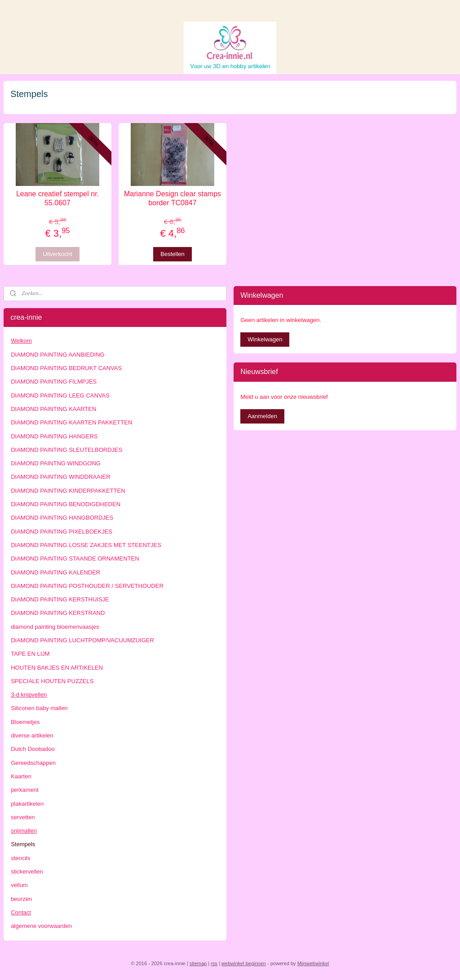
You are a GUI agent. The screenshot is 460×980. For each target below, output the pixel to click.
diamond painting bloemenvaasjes (55, 627)
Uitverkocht (57, 254)
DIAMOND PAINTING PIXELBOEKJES (62, 532)
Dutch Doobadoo (33, 749)
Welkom (21, 341)
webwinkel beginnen (244, 963)
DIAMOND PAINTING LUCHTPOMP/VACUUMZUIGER (82, 640)
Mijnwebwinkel (313, 963)
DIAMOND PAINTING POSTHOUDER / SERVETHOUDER (87, 586)
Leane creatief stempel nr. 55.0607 (57, 199)
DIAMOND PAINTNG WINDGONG (56, 463)
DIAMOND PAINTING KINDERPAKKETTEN (68, 491)
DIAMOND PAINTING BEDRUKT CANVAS (66, 368)
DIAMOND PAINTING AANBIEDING (58, 355)
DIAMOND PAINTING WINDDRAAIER (61, 477)
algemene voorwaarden (41, 926)
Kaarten (21, 776)
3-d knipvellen (29, 695)
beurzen (21, 899)
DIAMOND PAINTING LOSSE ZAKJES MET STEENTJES (86, 545)
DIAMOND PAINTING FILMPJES (54, 382)
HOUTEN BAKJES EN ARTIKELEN (57, 668)
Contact (21, 912)
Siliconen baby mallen (39, 708)
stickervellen (27, 872)
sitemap (198, 963)
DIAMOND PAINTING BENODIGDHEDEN (66, 504)
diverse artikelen (32, 735)
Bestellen (172, 254)
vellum (19, 885)
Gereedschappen (33, 763)
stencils (20, 858)
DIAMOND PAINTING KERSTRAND (58, 613)
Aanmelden (262, 416)
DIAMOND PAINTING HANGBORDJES (62, 518)
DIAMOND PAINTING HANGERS (54, 436)
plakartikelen (27, 804)
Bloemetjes (25, 722)
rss (214, 963)
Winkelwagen (265, 339)
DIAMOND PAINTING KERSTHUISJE (60, 599)
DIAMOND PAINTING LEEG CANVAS (60, 395)
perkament (24, 790)
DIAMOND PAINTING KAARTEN (53, 409)
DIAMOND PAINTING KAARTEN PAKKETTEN (71, 422)
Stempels (23, 844)
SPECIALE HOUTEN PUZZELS (52, 681)
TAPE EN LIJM (30, 654)
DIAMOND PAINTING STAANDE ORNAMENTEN (75, 558)
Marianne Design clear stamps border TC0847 (172, 199)
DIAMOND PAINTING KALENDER (55, 572)
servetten (23, 817)
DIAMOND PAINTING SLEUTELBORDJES (66, 450)
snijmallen (24, 831)
